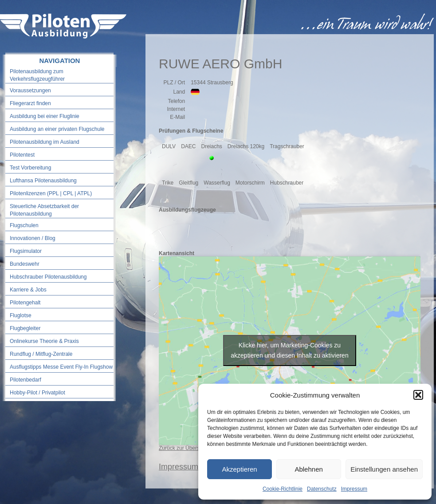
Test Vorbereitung (30, 168)
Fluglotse (21, 315)
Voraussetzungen (30, 91)
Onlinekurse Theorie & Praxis (44, 341)
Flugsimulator (26, 251)
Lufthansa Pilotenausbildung (43, 181)
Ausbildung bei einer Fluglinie (45, 116)
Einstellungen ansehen (384, 469)
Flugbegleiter (25, 328)
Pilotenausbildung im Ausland (45, 142)
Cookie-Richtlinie (283, 489)
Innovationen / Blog (33, 238)
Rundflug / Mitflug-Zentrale (41, 354)
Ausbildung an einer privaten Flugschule (57, 129)
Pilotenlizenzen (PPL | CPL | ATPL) (51, 193)
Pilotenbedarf (26, 380)
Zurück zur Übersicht (183, 448)
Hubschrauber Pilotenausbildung (48, 277)
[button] (418, 395)
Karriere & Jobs (28, 290)
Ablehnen (308, 469)
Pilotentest (22, 155)
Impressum (354, 489)
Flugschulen (24, 225)
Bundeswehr (25, 264)
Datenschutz (322, 489)
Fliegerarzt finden (30, 103)
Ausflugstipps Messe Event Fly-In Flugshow (61, 367)
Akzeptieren (239, 469)
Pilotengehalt (25, 303)
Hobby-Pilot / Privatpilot (37, 393)
